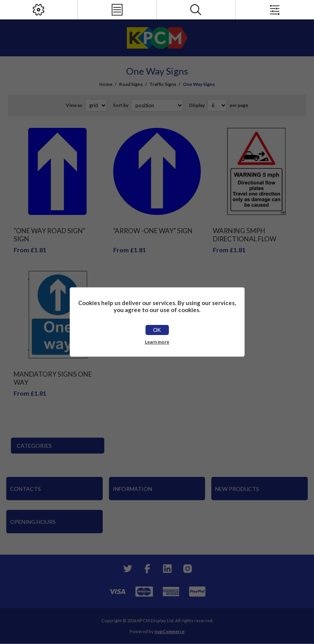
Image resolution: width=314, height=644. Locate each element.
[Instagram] (188, 569)
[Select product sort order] (157, 105)
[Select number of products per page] (217, 105)
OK (157, 330)
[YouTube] (167, 569)
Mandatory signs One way (53, 378)
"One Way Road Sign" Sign (49, 235)
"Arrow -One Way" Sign (153, 231)
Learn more (157, 342)
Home (106, 84)
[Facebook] (147, 569)
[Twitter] (127, 569)
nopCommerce (169, 631)
